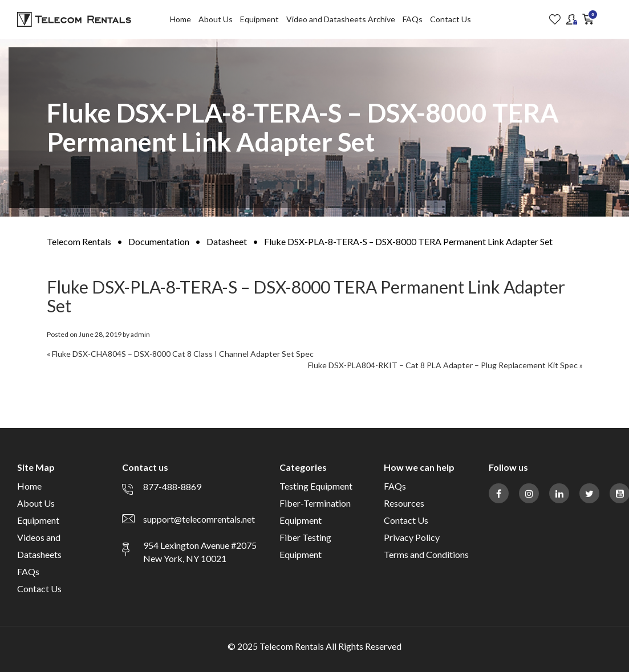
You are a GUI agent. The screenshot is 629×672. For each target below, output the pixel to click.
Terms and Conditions (426, 554)
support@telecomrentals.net (199, 519)
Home (180, 19)
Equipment (259, 19)
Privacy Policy (412, 537)
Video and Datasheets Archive (341, 19)
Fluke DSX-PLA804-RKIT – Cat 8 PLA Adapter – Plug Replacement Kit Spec (443, 365)
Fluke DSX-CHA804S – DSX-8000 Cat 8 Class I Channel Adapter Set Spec (183, 354)
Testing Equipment (316, 486)
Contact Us (451, 19)
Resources (404, 503)
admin (140, 334)
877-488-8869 (172, 486)
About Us (216, 19)
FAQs (413, 19)
